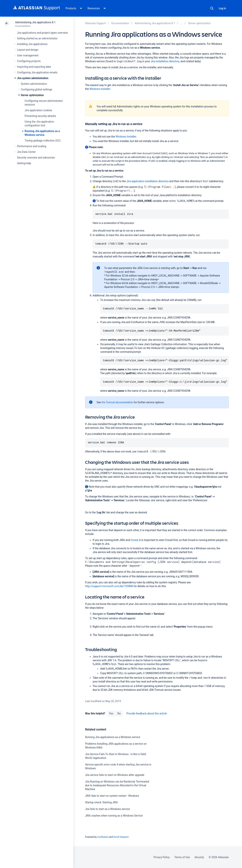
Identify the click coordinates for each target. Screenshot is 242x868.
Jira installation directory (165, 61)
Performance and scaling (32, 146)
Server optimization (32, 95)
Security (199, 857)
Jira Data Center (26, 152)
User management (28, 55)
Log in (222, 8)
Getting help (24, 163)
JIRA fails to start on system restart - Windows (112, 796)
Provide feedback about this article (147, 713)
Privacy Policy (162, 857)
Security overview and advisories (36, 158)
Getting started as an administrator (37, 38)
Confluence (103, 837)
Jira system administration (33, 78)
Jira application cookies (38, 110)
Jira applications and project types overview (42, 33)
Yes (111, 713)
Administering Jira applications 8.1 (35, 22)
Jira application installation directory (148, 181)
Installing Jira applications (32, 44)
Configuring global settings (36, 89)
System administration (34, 84)
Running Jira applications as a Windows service (113, 737)
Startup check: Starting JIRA (101, 802)
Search (212, 8)
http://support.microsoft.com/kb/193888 (109, 586)
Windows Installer (100, 89)
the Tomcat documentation (117, 402)
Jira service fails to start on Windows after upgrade (115, 775)
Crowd (134, 540)
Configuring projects (29, 61)
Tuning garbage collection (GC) (43, 141)
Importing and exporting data (34, 67)
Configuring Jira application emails (37, 72)
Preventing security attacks (40, 116)
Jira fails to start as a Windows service (107, 809)
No (119, 713)
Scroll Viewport (121, 837)
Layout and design (28, 50)
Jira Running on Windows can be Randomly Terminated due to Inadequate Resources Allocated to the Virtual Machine (117, 785)
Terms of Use (182, 857)
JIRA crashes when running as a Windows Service (114, 816)
